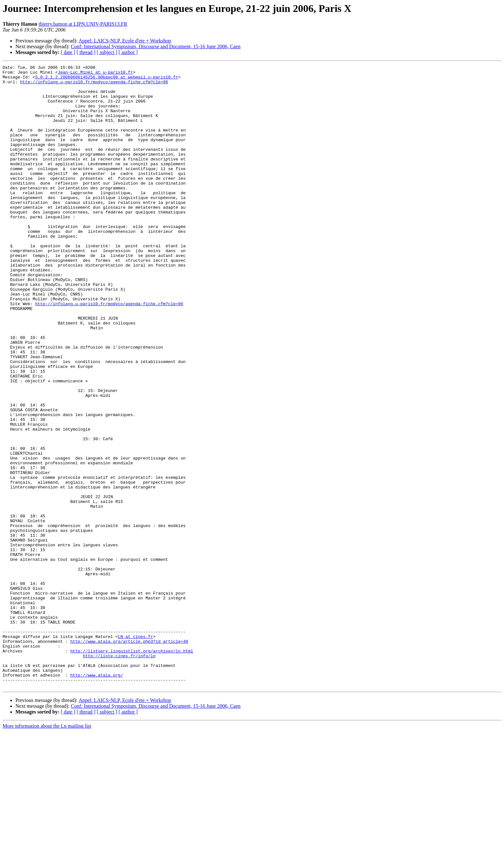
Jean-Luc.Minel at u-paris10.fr (95, 74)
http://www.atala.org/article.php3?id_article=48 (129, 757)
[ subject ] (107, 52)
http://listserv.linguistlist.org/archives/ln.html (132, 769)
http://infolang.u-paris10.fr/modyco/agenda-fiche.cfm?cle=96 (94, 86)
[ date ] (68, 52)
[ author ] (128, 52)
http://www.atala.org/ (97, 797)
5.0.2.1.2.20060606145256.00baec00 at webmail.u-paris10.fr (107, 80)
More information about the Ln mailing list (47, 850)
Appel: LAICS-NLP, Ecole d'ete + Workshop (125, 41)
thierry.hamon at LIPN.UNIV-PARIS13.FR (83, 24)
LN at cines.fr (135, 751)
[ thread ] (86, 52)
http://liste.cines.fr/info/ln (119, 774)
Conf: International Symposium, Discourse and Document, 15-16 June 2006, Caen (156, 46)
